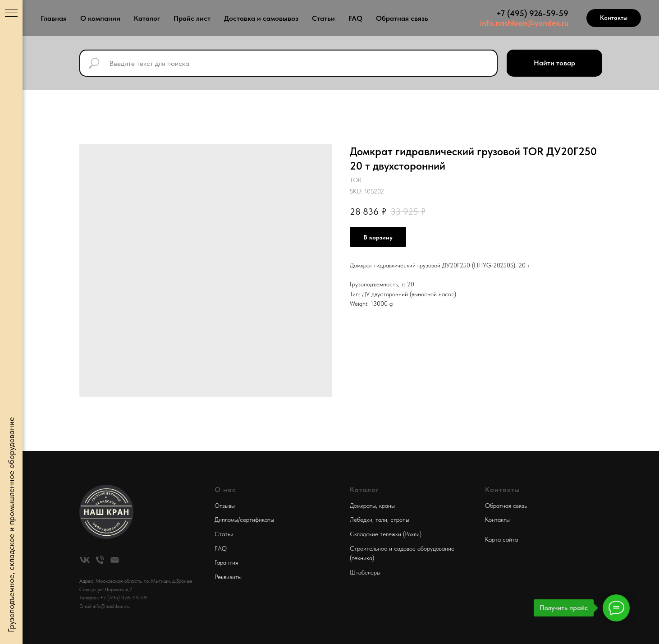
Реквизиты (228, 577)
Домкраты (363, 506)
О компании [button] (100, 18)
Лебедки (361, 520)
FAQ (355, 18)
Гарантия (226, 562)
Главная (54, 18)
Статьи (323, 18)
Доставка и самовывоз (261, 18)
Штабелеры (365, 572)
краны (387, 506)
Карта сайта (501, 539)
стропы (400, 520)
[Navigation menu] (11, 14)
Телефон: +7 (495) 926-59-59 (113, 598)
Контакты (497, 520)
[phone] (100, 560)
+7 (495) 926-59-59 (532, 13)
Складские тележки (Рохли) (386, 534)
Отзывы (225, 506)
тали (381, 520)
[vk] (85, 560)
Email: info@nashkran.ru (105, 606)
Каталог (147, 18)
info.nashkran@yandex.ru (524, 23)
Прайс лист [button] (192, 18)
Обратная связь (402, 18)
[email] (115, 560)
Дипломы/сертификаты (244, 520)
